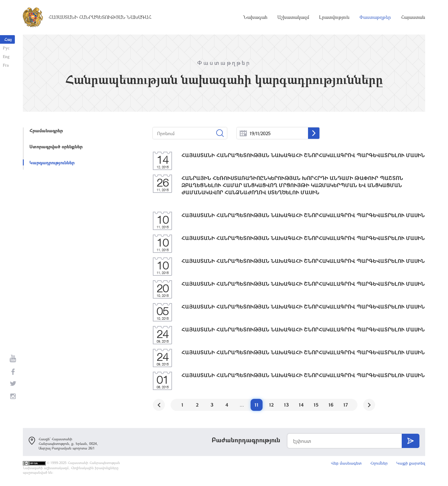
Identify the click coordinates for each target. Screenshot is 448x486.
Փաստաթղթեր (375, 17)
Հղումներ (379, 463)
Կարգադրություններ (52, 162)
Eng (6, 56)
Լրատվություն (334, 17)
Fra (6, 65)
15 (316, 405)
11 (257, 405)
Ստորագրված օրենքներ (56, 146)
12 (271, 405)
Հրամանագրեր (46, 130)
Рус (6, 48)
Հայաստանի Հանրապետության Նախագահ (100, 17)
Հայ (8, 39)
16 (331, 405)
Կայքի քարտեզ (411, 463)
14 (301, 405)
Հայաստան (413, 17)
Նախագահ (255, 17)
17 (346, 405)
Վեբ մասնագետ (346, 463)
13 (286, 405)
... (243, 133)
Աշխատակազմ (293, 17)
